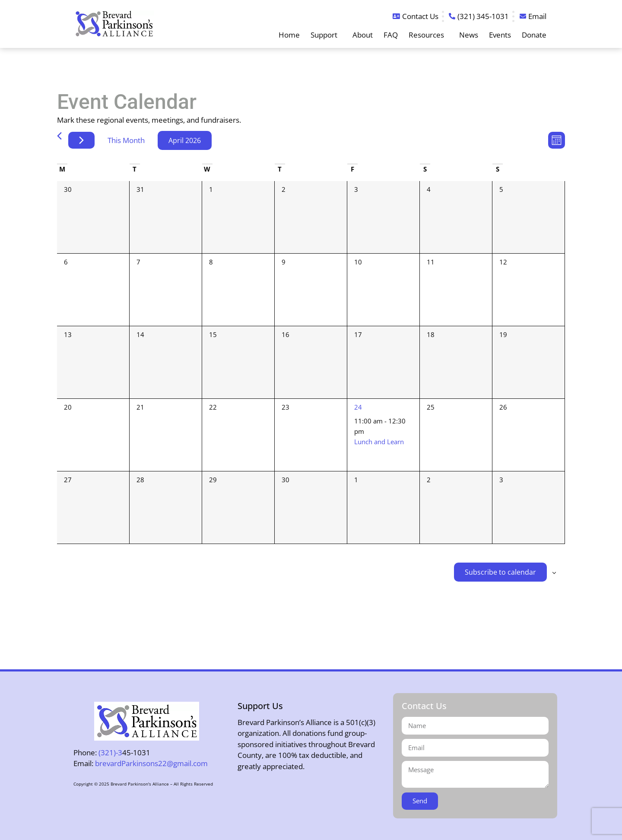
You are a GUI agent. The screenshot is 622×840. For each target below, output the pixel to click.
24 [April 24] (358, 407)
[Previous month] (59, 136)
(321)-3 (110, 752)
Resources (428, 35)
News (469, 35)
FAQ (391, 35)
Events (500, 35)
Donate (534, 35)
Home (289, 35)
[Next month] (81, 140)
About (363, 35)
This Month (126, 140)
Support (326, 35)
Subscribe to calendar (500, 572)
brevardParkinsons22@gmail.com (151, 763)
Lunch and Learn (379, 442)
